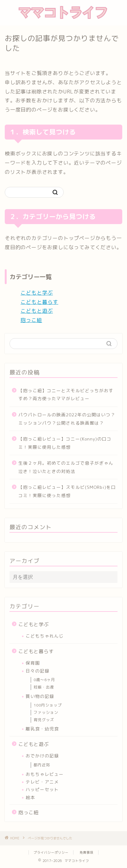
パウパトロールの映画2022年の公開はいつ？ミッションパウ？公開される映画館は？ (67, 419)
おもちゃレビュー (45, 774)
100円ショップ (48, 705)
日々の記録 (38, 671)
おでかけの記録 (42, 756)
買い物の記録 (40, 696)
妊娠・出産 (44, 687)
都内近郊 (42, 765)
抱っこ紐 (31, 320)
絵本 (30, 797)
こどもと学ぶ (37, 293)
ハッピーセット (42, 789)
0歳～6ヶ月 (44, 680)
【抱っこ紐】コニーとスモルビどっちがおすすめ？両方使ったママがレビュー (66, 395)
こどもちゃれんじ (45, 636)
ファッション (46, 712)
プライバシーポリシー (51, 852)
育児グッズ (44, 720)
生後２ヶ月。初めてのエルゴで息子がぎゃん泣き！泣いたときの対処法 (66, 467)
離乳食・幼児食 (42, 729)
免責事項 (86, 852)
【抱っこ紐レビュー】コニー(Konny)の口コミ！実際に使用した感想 (65, 443)
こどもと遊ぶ (37, 311)
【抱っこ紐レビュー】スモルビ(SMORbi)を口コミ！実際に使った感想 (67, 491)
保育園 (33, 663)
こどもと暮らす (39, 302)
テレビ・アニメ (42, 782)
